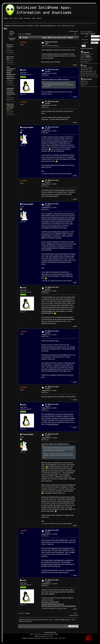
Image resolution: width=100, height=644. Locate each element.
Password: (85, 40)
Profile (12, 40)
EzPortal (53, 632)
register (93, 34)
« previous (72, 31)
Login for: (85, 43)
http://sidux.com (53, 424)
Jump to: (66, 626)
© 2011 (51, 636)
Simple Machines (49, 634)
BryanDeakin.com (45, 636)
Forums (12, 33)
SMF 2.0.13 (33, 634)
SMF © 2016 (40, 634)
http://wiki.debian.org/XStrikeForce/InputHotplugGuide (59, 606)
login (87, 34)
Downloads (12, 38)
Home (12, 32)
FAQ (11, 35)
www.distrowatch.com (48, 311)
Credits (56, 634)
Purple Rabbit (28, 127)
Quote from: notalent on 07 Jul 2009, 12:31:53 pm (55, 80)
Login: (86, 36)
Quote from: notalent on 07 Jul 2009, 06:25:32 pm (55, 444)
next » (77, 31)
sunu (24, 70)
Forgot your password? (87, 48)
